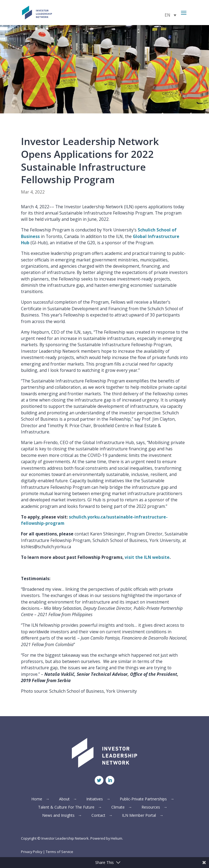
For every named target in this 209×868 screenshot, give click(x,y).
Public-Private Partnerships (143, 799)
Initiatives (95, 799)
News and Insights (58, 816)
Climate (118, 807)
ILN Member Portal (139, 816)
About (64, 799)
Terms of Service (59, 852)
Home (37, 799)
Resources (151, 807)
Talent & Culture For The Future (66, 807)
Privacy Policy (32, 852)
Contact (98, 816)
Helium (116, 838)
